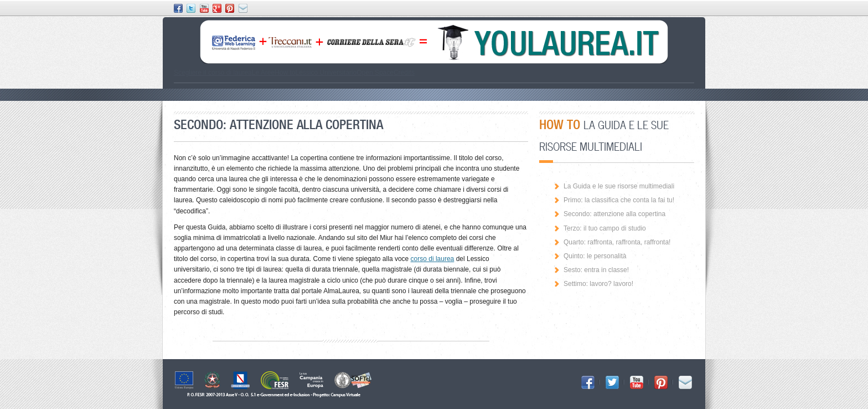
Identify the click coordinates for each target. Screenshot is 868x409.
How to (285, 73)
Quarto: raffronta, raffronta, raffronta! (617, 242)
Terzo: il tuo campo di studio (605, 228)
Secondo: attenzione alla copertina (614, 214)
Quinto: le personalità (595, 256)
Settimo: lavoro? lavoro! (598, 284)
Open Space (375, 73)
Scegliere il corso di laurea (213, 73)
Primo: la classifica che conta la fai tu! (619, 200)
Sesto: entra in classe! (596, 270)
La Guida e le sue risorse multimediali (619, 186)
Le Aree (263, 73)
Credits (404, 73)
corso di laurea (433, 259)
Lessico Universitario (326, 73)
